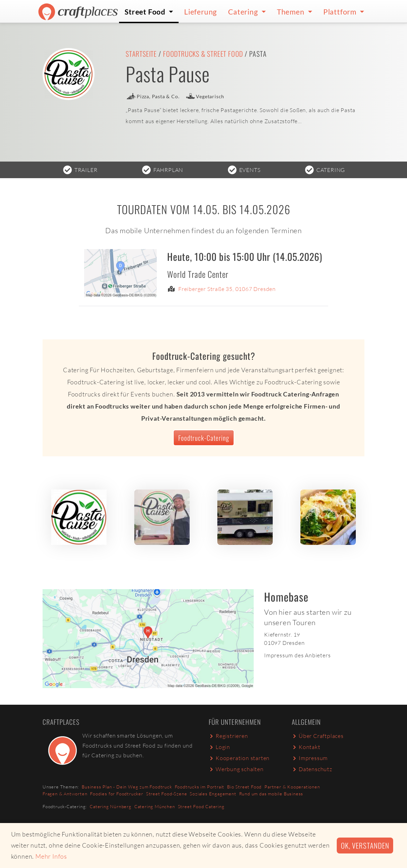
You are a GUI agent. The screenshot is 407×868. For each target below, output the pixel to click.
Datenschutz (312, 769)
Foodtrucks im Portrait (200, 787)
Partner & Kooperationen (292, 787)
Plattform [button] (341, 12)
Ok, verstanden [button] (365, 845)
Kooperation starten (239, 758)
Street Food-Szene (167, 794)
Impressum (310, 758)
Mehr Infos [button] (51, 856)
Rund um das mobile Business (271, 794)
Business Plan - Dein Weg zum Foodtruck (127, 787)
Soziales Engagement (213, 794)
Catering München (155, 806)
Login (219, 747)
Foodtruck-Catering (204, 438)
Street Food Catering (201, 806)
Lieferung (201, 12)
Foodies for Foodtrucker (116, 794)
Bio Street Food (244, 787)
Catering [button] (244, 12)
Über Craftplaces (318, 736)
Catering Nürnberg (111, 806)
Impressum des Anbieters (297, 655)
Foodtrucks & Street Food (203, 54)
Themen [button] (292, 12)
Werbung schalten (236, 769)
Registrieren (228, 736)
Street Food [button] (146, 12)
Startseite (141, 54)
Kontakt (306, 747)
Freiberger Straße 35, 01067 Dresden (227, 289)
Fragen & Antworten (65, 794)
